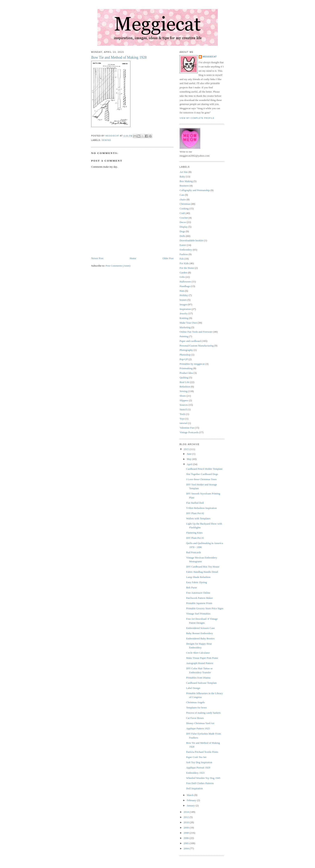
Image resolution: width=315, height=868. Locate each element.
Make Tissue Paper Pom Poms (202, 658)
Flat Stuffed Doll (195, 503)
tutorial (183, 423)
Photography (186, 350)
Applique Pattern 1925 (198, 728)
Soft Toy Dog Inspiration (199, 762)
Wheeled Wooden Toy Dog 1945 (203, 778)
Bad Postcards (193, 552)
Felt (182, 259)
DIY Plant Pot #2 (195, 513)
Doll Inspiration (194, 788)
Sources (184, 405)
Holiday (184, 295)
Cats (182, 195)
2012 (187, 817)
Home (133, 258)
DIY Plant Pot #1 (195, 538)
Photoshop (185, 355)
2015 (187, 449)
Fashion (184, 254)
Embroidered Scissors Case (200, 628)
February (192, 800)
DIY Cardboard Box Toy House (203, 567)
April (190, 464)
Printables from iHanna (198, 678)
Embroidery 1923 (195, 773)
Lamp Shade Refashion (198, 577)
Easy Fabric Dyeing (196, 582)
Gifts (182, 277)
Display (184, 227)
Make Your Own (188, 323)
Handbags (185, 286)
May (190, 459)
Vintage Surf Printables (198, 614)
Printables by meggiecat (192, 364)
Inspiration (185, 309)
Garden (183, 273)
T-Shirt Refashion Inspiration (201, 508)
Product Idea (186, 373)
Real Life (185, 382)
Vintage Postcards (189, 432)
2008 (187, 833)
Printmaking (186, 368)
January (191, 805)
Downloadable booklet (191, 240)
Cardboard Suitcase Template (201, 683)
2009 (187, 828)
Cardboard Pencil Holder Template (204, 469)
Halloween (185, 282)
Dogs (182, 231)
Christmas (185, 204)
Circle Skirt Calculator (198, 653)
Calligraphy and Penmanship (195, 190)
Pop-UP (184, 359)
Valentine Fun (187, 428)
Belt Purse (191, 587)
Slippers (184, 400)
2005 (187, 843)
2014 (187, 812)
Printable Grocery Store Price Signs (205, 608)
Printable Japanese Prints (199, 603)
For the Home (187, 268)
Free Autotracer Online (198, 593)
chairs (183, 199)
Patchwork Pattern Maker (199, 598)
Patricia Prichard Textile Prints (202, 752)
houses (183, 300)
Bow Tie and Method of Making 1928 (119, 57)
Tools (183, 414)
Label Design (193, 688)
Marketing (185, 327)
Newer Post (97, 258)
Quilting (184, 377)
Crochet (184, 218)
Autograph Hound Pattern (199, 663)
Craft (182, 213)
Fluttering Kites (194, 533)
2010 (187, 822)
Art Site (184, 172)
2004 (187, 848)
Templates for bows (196, 708)
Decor (183, 222)
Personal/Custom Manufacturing (197, 346)
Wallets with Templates (198, 518)
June (190, 454)
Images (183, 304)
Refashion (185, 387)
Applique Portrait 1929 (198, 768)
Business (184, 186)
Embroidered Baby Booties (200, 638)
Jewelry (184, 313)
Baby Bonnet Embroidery (199, 633)
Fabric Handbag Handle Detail (202, 572)
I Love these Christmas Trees (201, 479)
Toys (182, 419)
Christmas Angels (195, 702)
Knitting (184, 318)
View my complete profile (197, 118)
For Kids (184, 263)
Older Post (168, 258)
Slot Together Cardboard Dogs (202, 474)
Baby (182, 177)
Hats (182, 291)
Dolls (182, 236)
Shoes (183, 396)
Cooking (184, 208)
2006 (187, 838)
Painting (184, 336)
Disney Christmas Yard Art (200, 723)
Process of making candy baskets (203, 713)
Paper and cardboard (190, 341)
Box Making (186, 181)
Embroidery (186, 250)
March (191, 795)
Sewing (106, 140)
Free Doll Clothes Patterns (200, 783)
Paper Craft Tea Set (196, 757)
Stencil (183, 409)
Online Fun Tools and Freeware (196, 332)
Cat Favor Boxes (195, 718)
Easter (183, 245)
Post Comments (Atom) (118, 266)
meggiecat (210, 57)
